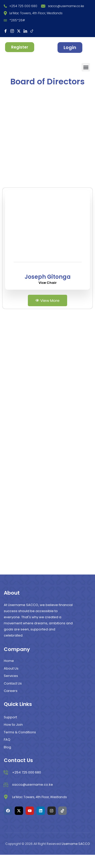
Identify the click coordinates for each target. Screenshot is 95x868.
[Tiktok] (32, 31)
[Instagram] (12, 31)
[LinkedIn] (25, 31)
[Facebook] (6, 31)
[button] (86, 67)
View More (48, 313)
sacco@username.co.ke (63, 6)
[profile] (48, 283)
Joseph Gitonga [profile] (48, 290)
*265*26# (14, 20)
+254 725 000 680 (21, 6)
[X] (19, 31)
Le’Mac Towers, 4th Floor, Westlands (33, 13)
